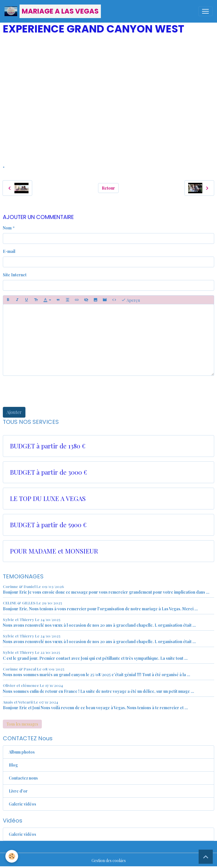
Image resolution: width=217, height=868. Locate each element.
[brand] (53, 11)
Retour (108, 188)
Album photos (22, 752)
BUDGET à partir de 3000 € (48, 472)
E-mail (9, 251)
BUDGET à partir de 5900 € (48, 525)
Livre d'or (18, 791)
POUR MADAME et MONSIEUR (54, 551)
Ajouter (14, 412)
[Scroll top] (206, 857)
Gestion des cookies (109, 861)
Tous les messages (22, 724)
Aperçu (131, 300)
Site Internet (15, 275)
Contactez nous (23, 778)
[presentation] (46, 391)
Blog (13, 765)
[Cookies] (12, 856)
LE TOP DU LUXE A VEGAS (48, 499)
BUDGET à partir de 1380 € (48, 446)
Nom (7, 228)
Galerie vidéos (22, 804)
